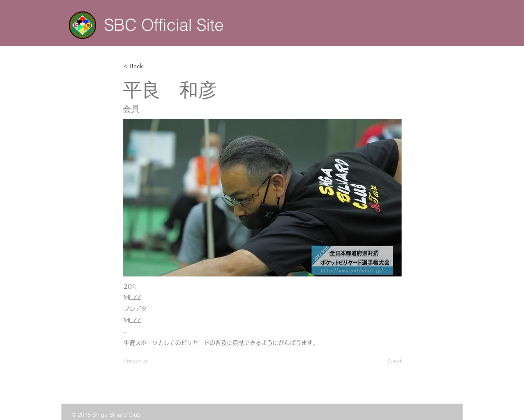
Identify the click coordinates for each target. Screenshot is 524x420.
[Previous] (150, 362)
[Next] (381, 362)
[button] (150, 66)
